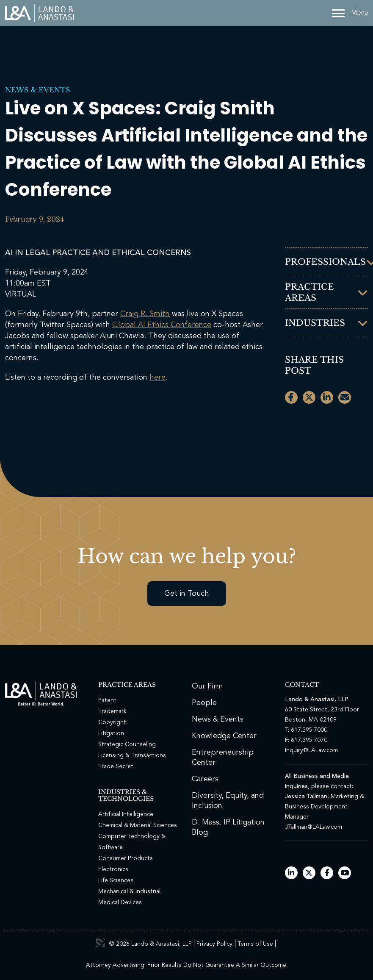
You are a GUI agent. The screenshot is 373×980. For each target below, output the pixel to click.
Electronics (113, 869)
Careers (205, 779)
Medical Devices (120, 902)
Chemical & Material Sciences (138, 825)
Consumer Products (126, 858)
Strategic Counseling (127, 744)
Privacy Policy (214, 944)
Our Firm (207, 686)
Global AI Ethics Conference (162, 325)
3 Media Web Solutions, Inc (100, 943)
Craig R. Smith (145, 314)
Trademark (112, 711)
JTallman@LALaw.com (314, 827)
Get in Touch (187, 594)
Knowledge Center (224, 736)
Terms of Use (255, 944)
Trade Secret (116, 766)
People (204, 703)
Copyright (112, 722)
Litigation (111, 733)
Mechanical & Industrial (129, 891)
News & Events (37, 90)
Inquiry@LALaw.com (311, 750)
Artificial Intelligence (126, 814)
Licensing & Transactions (132, 755)
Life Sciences (116, 880)
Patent (107, 700)
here (157, 378)
